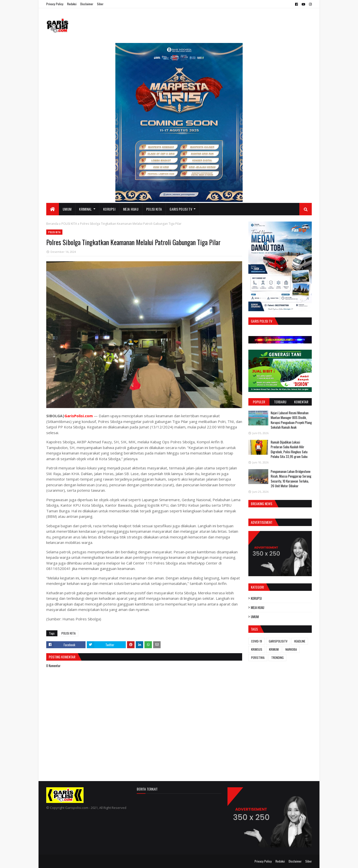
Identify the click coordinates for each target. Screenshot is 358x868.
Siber (100, 4)
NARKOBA (291, 649)
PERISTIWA (258, 658)
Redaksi (72, 4)
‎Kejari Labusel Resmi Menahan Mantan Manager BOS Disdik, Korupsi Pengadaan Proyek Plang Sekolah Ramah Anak (291, 420)
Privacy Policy (55, 4)
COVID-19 (257, 641)
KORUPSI (256, 598)
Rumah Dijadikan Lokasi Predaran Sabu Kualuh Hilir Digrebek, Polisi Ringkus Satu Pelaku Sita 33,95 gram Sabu (289, 449)
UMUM (255, 617)
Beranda (52, 224)
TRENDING (277, 658)
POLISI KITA (69, 224)
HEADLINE (300, 641)
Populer (259, 402)
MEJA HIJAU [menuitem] (131, 209)
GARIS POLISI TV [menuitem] (181, 209)
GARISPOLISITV (278, 641)
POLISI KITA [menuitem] (154, 209)
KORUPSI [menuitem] (109, 209)
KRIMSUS (257, 649)
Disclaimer (87, 4)
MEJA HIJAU (258, 607)
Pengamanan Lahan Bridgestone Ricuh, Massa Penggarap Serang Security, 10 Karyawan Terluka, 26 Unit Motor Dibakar (291, 479)
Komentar (301, 402)
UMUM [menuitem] (67, 209)
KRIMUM (274, 649)
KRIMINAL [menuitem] (85, 209)
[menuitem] (53, 209)
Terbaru (280, 402)
